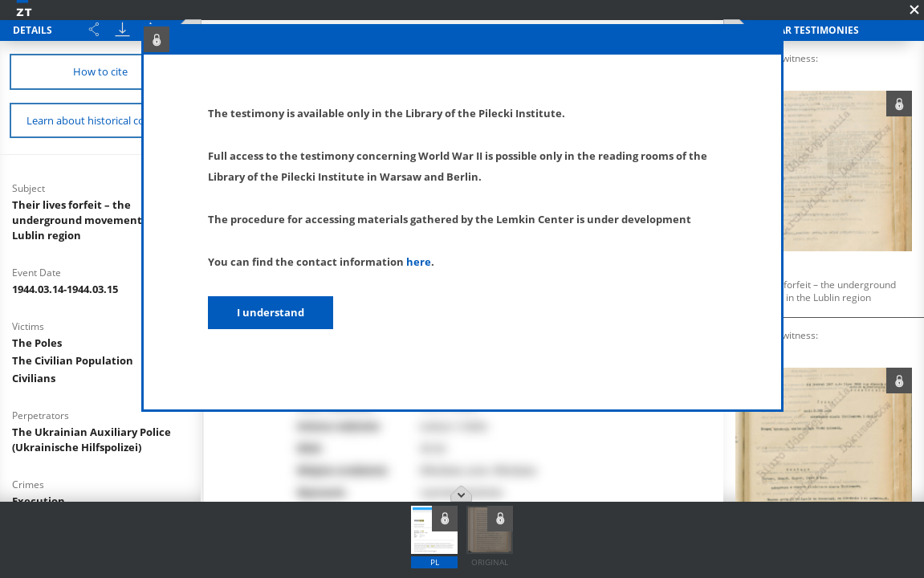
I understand (271, 312)
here (419, 262)
